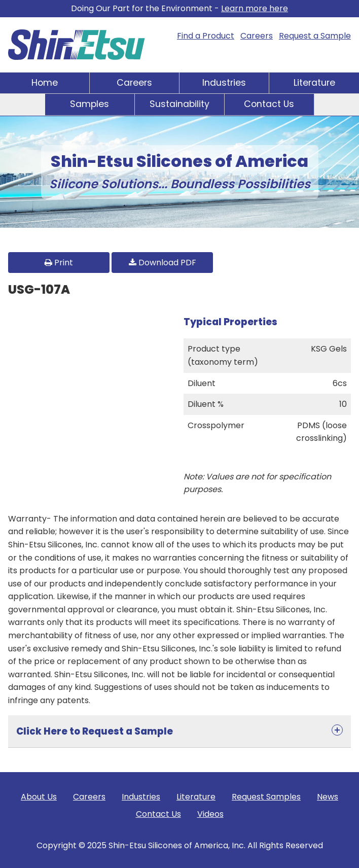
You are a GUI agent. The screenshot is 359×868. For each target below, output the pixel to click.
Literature (314, 83)
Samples (89, 104)
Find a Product (206, 36)
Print (59, 263)
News (328, 797)
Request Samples (266, 797)
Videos (210, 814)
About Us (39, 797)
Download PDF (163, 263)
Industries (224, 83)
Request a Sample (315, 36)
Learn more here (255, 8)
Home (45, 83)
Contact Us (269, 104)
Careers (257, 36)
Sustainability (179, 104)
